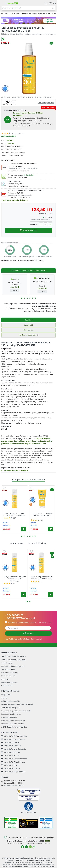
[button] (22, 298)
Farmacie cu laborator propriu (13, 666)
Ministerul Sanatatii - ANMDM (13, 720)
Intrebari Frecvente (9, 676)
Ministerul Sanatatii (9, 717)
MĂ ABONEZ (29, 633)
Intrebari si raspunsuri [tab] (28, 335)
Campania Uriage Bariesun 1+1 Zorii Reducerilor (28, 114)
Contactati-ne (7, 686)
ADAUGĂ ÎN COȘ (28, 230)
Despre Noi (6, 695)
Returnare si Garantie (10, 673)
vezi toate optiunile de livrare (15, 200)
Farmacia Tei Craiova (11, 768)
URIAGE (10, 140)
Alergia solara (7, 441)
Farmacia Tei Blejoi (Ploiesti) (13, 772)
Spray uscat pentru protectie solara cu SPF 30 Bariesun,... (42, 578)
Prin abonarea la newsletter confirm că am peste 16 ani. (30, 622)
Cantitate (34, 224)
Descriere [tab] (28, 320)
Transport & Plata (8, 669)
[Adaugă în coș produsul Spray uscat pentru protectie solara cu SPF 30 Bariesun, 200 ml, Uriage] (51, 595)
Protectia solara (39, 444)
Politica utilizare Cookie (10, 701)
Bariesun (11, 143)
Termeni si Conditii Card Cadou (14, 660)
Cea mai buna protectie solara (27, 441)
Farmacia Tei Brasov (10, 765)
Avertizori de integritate (11, 707)
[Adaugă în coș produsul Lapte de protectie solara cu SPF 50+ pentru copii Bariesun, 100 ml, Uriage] (51, 529)
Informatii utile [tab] (28, 330)
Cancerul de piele (43, 438)
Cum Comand (7, 663)
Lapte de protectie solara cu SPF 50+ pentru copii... (42, 514)
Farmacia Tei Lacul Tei (11, 746)
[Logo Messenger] (26, 847)
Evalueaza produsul (9, 136)
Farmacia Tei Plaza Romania (13, 739)
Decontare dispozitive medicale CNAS (16, 711)
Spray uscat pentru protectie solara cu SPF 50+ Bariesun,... (15, 514)
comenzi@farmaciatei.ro (14, 785)
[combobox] (28, 8)
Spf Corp (7, 14)
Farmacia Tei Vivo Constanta (14, 749)
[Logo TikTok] (34, 847)
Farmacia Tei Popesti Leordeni (14, 759)
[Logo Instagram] (30, 847)
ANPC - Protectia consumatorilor (14, 727)
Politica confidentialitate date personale (17, 704)
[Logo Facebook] (22, 847)
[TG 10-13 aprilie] (28, 21)
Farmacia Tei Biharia (10, 755)
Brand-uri (5, 679)
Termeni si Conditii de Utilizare (13, 656)
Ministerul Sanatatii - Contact (13, 724)
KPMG (48, 841)
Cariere (4, 698)
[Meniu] (3, 3)
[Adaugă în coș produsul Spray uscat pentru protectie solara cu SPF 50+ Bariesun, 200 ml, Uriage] (23, 529)
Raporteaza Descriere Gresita (15, 470)
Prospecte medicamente (11, 714)
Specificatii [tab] (28, 325)
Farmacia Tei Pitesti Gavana (13, 762)
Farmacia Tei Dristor (10, 742)
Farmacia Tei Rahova (11, 752)
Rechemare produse (9, 682)
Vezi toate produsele (46, 103)
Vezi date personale (24, 639)
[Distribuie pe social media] (3, 39)
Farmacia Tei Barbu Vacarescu (14, 736)
